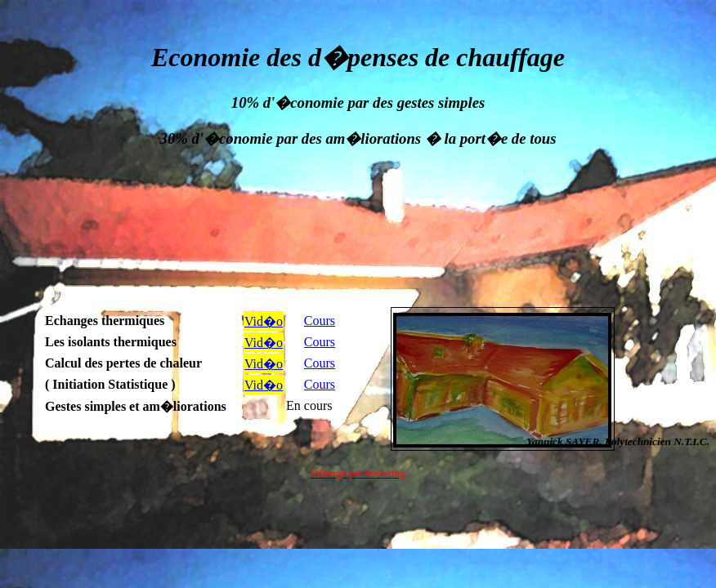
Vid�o (264, 321)
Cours (320, 321)
